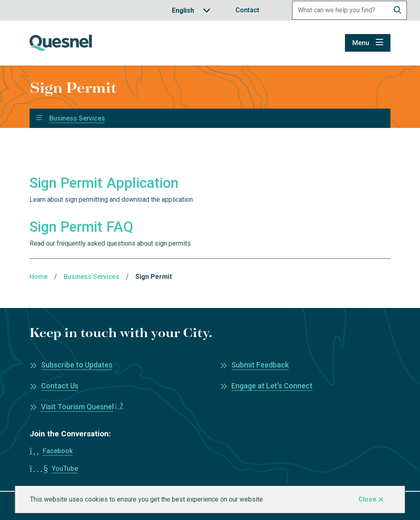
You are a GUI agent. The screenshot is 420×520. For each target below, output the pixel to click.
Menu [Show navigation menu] (361, 43)
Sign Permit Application (104, 183)
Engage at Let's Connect (272, 386)
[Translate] (191, 10)
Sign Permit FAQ (81, 227)
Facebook (58, 451)
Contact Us (60, 386)
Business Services (77, 119)
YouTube (65, 469)
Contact (247, 10)
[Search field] (340, 10)
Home (39, 277)
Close (367, 499)
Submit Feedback (260, 365)
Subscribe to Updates (77, 365)
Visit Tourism (82, 407)
